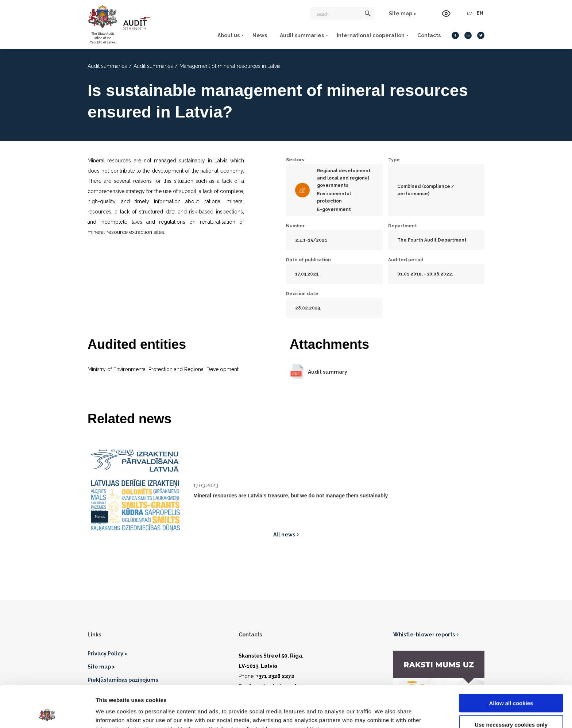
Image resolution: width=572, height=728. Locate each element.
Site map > (403, 14)
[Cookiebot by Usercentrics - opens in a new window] (47, 714)
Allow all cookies (511, 664)
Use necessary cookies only (511, 685)
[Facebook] (455, 35)
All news (284, 535)
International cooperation (371, 35)
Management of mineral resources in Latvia (230, 66)
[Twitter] (481, 35)
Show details (383, 714)
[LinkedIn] (468, 35)
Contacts (429, 35)
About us (229, 35)
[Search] (342, 14)
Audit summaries (302, 35)
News (260, 35)
